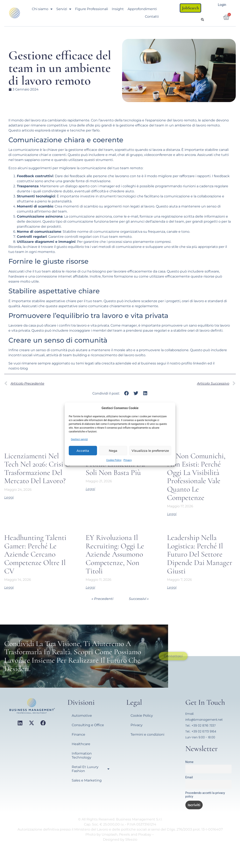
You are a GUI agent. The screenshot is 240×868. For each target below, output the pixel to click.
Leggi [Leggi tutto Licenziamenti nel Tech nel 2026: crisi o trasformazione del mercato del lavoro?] (9, 497)
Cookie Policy (114, 460)
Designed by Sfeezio (120, 839)
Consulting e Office (88, 725)
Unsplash (110, 834)
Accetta (83, 450)
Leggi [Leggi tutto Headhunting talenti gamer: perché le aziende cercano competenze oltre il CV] (9, 587)
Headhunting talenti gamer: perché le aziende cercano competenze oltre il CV (35, 554)
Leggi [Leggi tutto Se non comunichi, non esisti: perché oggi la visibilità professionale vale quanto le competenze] (172, 514)
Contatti (152, 17)
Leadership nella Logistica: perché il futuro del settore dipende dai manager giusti (200, 554)
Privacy (128, 460)
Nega (113, 450)
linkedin (200, 363)
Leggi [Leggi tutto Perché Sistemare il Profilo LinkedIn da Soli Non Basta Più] (90, 489)
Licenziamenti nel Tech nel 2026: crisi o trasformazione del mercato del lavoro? (38, 468)
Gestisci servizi (79, 439)
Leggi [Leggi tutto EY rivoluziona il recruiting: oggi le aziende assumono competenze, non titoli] (90, 587)
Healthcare (81, 744)
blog (24, 368)
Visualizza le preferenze (150, 450)
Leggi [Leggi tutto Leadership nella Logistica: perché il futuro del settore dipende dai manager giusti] (172, 587)
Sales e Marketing (87, 780)
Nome (189, 762)
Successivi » (139, 599)
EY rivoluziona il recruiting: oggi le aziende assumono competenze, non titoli (115, 554)
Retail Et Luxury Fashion (91, 769)
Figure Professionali (92, 9)
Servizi (64, 9)
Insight (118, 9)
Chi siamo (42, 9)
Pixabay (145, 834)
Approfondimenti (142, 9)
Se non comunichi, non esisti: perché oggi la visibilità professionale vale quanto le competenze (196, 477)
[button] (202, 20)
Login (222, 5)
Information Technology (82, 755)
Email (189, 777)
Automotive (82, 716)
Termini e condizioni (147, 734)
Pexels (124, 834)
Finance (78, 734)
